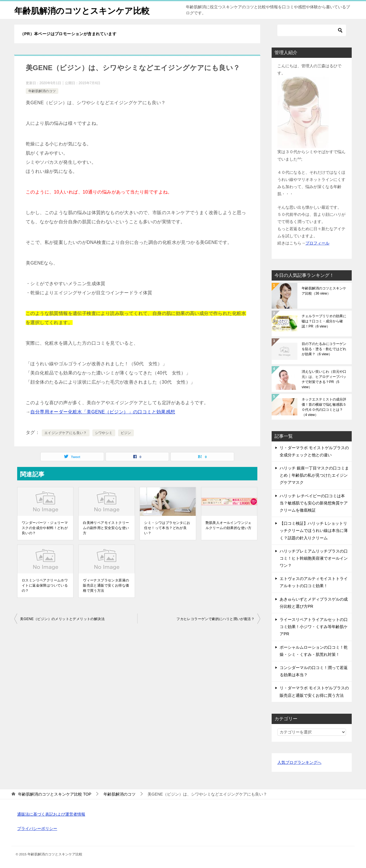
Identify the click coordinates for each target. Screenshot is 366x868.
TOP (55, 794)
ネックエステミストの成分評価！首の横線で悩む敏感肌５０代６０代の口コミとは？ (324, 407)
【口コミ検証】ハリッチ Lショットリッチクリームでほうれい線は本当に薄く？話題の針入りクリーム (314, 530)
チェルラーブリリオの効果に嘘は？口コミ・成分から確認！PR (324, 321)
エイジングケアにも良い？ (66, 433)
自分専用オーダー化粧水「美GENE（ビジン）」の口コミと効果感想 (103, 412)
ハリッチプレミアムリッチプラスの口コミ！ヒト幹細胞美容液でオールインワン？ (314, 558)
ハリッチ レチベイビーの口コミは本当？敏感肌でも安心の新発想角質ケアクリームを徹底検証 (314, 503)
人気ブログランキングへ (299, 762)
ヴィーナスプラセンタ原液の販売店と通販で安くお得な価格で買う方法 (106, 585)
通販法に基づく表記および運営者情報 (51, 814)
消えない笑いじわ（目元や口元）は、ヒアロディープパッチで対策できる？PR (324, 379)
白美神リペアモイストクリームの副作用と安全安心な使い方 (106, 528)
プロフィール (317, 243)
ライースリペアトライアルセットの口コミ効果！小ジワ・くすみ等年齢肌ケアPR (314, 627)
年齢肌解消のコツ (42, 91)
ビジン (126, 433)
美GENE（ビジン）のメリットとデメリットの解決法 (62, 619)
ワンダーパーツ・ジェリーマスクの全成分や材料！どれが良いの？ (45, 528)
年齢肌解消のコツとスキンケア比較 (84, 10)
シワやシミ (104, 433)
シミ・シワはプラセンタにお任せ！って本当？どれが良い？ (167, 528)
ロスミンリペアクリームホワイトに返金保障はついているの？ (45, 585)
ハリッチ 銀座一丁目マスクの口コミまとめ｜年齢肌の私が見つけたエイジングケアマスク (314, 475)
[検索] (312, 30)
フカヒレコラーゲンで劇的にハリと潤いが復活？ (215, 619)
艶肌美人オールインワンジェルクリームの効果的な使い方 (229, 525)
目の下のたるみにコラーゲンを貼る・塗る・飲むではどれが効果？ (324, 349)
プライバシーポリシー (37, 828)
